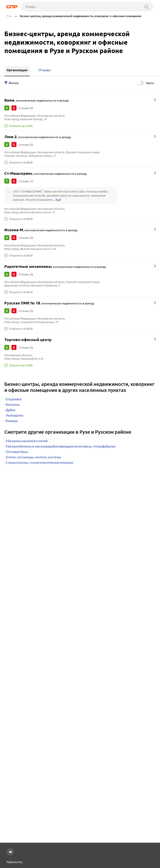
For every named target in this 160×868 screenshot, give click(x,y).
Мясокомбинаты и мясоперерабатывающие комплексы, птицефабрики (61, 446)
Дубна (11, 410)
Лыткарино (15, 415)
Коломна (13, 405)
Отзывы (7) (26, 181)
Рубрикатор (15, 862)
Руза (9, 16)
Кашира (12, 421)
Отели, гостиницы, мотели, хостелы (33, 457)
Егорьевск (14, 399)
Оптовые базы (17, 452)
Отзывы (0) (26, 108)
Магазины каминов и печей (27, 441)
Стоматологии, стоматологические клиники (40, 463)
